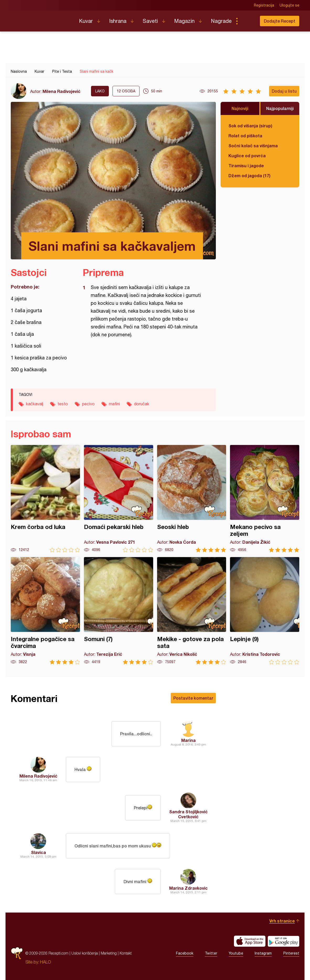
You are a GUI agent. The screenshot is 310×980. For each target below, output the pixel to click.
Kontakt (126, 953)
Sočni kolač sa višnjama (253, 146)
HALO (46, 962)
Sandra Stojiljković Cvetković (188, 814)
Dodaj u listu (284, 91)
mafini (114, 404)
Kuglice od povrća (247, 156)
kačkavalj (35, 404)
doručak (142, 404)
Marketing (109, 953)
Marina (188, 740)
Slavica (38, 852)
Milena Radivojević (62, 91)
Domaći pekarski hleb (119, 499)
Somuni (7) (119, 611)
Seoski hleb (192, 499)
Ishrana (118, 21)
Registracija (264, 5)
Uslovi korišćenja (85, 953)
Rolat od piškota (245, 136)
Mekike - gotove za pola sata (192, 611)
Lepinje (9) (265, 611)
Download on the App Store (250, 941)
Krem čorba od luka (45, 499)
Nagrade (221, 21)
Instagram (263, 953)
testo (63, 404)
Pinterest (291, 953)
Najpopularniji (280, 108)
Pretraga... (247, 21)
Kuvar (86, 21)
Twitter (211, 953)
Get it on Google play (284, 941)
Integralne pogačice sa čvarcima (45, 611)
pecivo (88, 404)
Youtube (236, 953)
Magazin (184, 21)
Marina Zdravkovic (188, 888)
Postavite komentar (193, 698)
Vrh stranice (282, 921)
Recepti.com (41, 19)
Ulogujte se (289, 5)
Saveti (150, 21)
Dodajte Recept (280, 21)
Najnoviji (240, 108)
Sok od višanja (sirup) (250, 126)
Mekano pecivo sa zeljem (265, 499)
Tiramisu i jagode (246, 166)
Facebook (185, 953)
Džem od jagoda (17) (249, 175)
